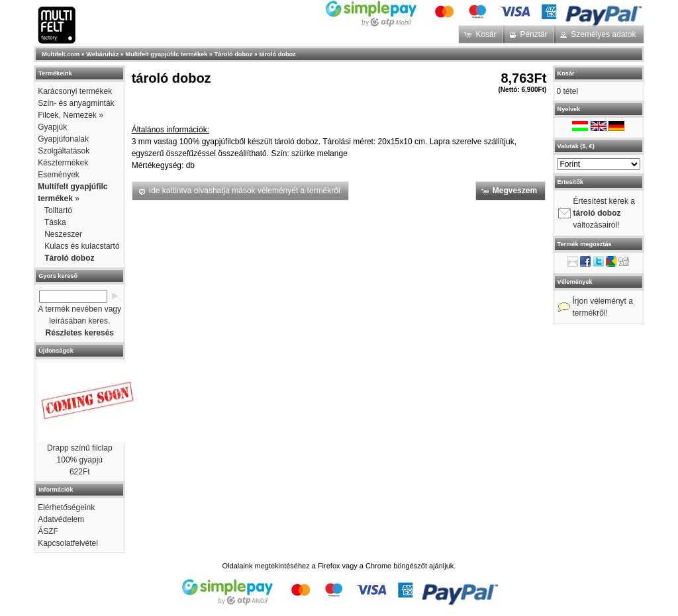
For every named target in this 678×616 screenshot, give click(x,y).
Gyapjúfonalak (63, 139)
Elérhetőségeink (66, 507)
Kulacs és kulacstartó (82, 246)
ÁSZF (48, 531)
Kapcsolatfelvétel (68, 543)
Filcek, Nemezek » (71, 115)
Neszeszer (63, 234)
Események (59, 175)
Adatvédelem (61, 519)
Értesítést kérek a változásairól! (604, 213)
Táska (55, 222)
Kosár (566, 73)
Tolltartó (58, 210)
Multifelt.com (61, 54)
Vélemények (575, 282)
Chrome (378, 566)
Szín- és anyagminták (76, 103)
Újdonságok (56, 351)
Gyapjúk (52, 127)
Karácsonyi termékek (75, 91)
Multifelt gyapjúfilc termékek (167, 54)
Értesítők (570, 182)
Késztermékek (63, 163)
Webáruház (102, 54)
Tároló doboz (234, 54)
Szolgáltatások (64, 151)
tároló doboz (278, 54)
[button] (482, 34)
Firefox (329, 566)
